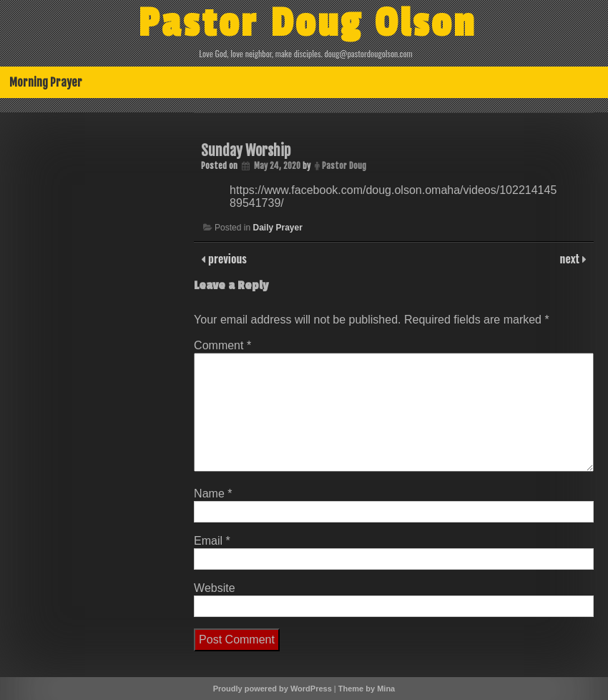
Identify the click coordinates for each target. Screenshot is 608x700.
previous (226, 258)
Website (215, 588)
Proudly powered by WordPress (273, 689)
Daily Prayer (277, 228)
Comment (222, 345)
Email (212, 541)
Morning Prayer (46, 82)
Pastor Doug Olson (307, 24)
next (571, 258)
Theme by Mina (367, 689)
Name (213, 494)
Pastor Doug (344, 166)
